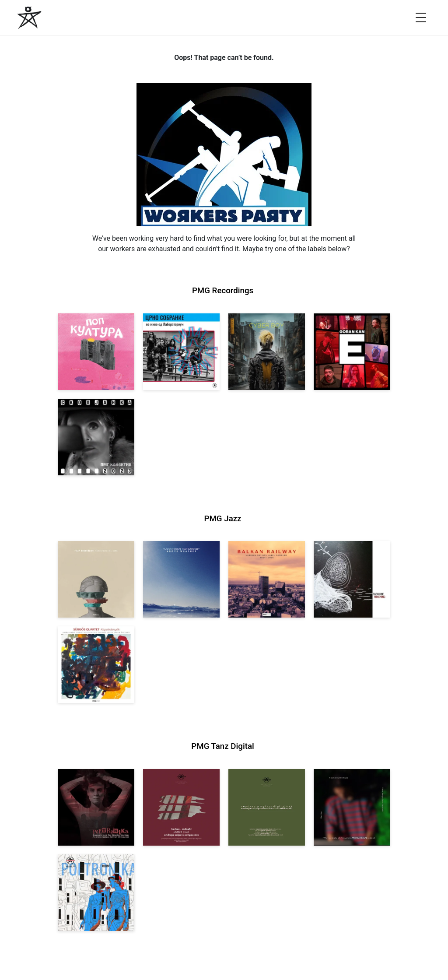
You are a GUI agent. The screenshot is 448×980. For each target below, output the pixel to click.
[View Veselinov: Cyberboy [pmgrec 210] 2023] (267, 352)
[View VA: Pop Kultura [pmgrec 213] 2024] (96, 352)
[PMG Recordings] (30, 18)
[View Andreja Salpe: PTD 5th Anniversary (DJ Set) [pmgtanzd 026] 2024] (352, 807)
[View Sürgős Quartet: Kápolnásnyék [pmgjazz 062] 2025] (96, 665)
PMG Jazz (223, 519)
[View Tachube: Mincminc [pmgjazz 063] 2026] (352, 579)
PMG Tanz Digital (222, 746)
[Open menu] (421, 18)
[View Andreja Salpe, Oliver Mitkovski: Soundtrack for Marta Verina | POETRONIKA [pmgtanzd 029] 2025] (96, 807)
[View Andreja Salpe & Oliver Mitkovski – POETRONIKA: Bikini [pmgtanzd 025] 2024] (96, 893)
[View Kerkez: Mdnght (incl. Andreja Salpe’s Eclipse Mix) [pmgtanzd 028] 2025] (181, 807)
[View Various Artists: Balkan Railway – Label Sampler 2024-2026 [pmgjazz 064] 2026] (267, 579)
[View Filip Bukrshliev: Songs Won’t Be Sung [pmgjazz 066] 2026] (96, 579)
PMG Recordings (223, 291)
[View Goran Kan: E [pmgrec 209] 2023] (352, 352)
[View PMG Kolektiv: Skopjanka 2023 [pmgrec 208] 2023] (96, 437)
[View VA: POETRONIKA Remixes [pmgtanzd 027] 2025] (267, 807)
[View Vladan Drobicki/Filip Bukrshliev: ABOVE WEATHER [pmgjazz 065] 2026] (181, 579)
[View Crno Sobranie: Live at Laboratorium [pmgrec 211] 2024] (181, 352)
